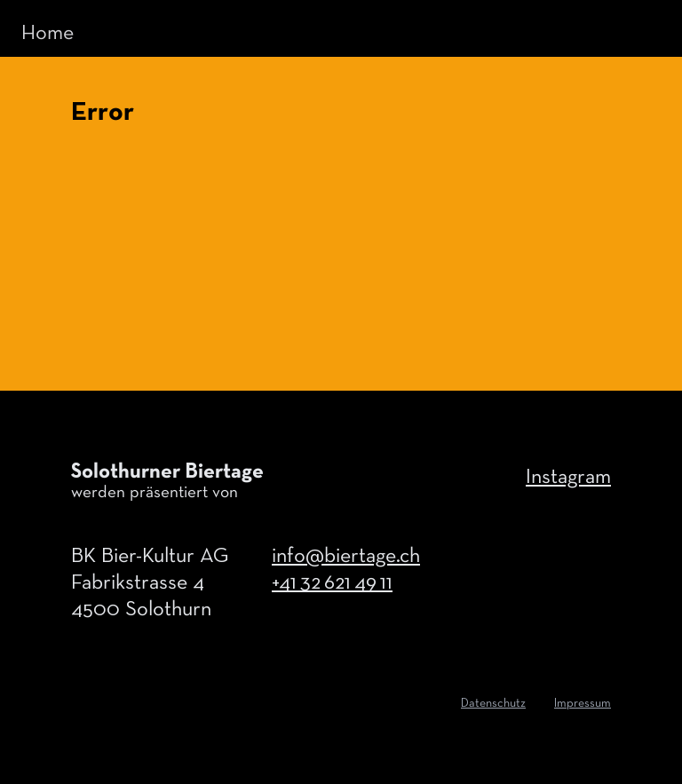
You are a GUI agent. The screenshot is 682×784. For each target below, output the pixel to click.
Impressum (583, 704)
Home (48, 34)
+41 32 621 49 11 (332, 583)
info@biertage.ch (346, 557)
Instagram (568, 478)
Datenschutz (493, 704)
